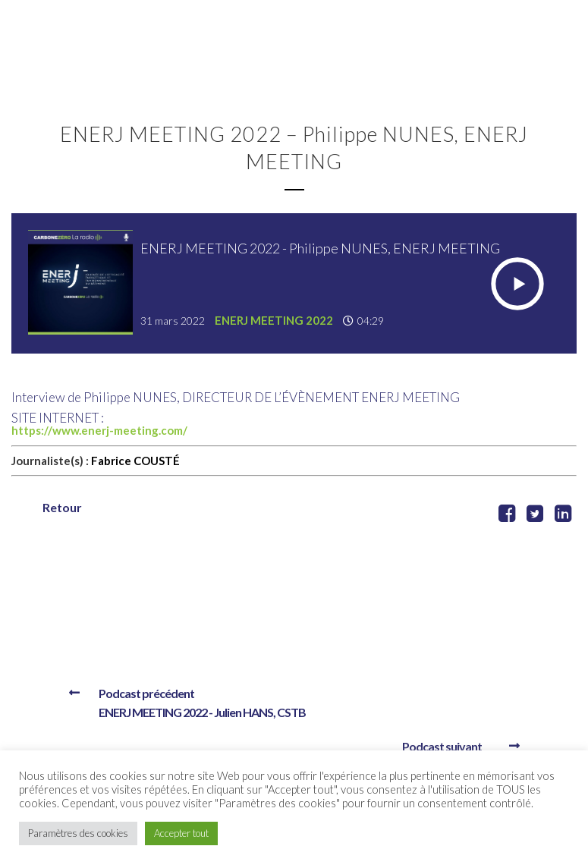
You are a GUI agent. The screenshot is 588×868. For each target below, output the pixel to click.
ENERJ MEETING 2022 (274, 320)
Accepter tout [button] (181, 833)
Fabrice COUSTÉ (135, 461)
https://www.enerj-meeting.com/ (101, 430)
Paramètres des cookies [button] (78, 833)
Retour (62, 507)
